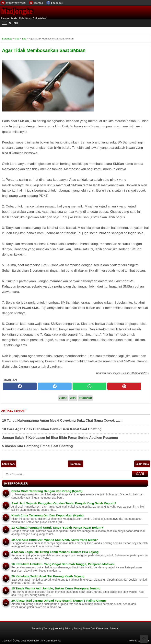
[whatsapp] (89, 386)
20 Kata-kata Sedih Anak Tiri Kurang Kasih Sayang (48, 576)
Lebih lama (142, 464)
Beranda (75, 464)
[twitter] (55, 386)
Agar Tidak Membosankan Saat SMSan (44, 50)
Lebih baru (9, 464)
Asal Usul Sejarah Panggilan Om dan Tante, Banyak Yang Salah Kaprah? (64, 503)
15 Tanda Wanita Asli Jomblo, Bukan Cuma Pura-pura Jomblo (56, 588)
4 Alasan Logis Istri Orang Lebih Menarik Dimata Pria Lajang (55, 552)
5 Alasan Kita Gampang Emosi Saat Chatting (37, 446)
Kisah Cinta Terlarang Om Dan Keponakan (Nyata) (48, 515)
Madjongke (17, 12)
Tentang (48, 628)
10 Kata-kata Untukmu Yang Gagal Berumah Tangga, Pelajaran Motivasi (63, 564)
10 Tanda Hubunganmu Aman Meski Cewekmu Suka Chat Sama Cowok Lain (62, 421)
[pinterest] (124, 386)
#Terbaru (85, 398)
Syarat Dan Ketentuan (95, 628)
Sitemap (115, 628)
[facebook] (20, 386)
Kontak (39, 3)
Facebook (57, 3)
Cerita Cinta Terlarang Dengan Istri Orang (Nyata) (47, 491)
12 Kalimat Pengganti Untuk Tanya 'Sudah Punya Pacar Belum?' (58, 528)
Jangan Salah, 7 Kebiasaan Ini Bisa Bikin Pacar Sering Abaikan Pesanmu (60, 438)
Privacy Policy (73, 628)
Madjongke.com (16, 3)
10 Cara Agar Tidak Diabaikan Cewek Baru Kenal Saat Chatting (52, 429)
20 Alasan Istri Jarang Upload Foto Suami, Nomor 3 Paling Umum (59, 601)
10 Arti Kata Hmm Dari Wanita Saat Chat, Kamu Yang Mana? (55, 540)
